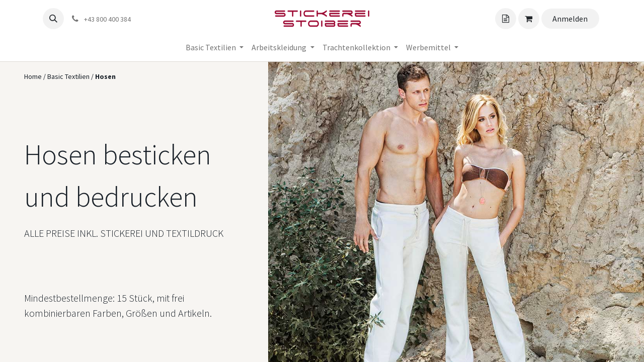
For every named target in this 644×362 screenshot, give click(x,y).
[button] (53, 19)
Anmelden (570, 19)
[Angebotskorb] (506, 19)
